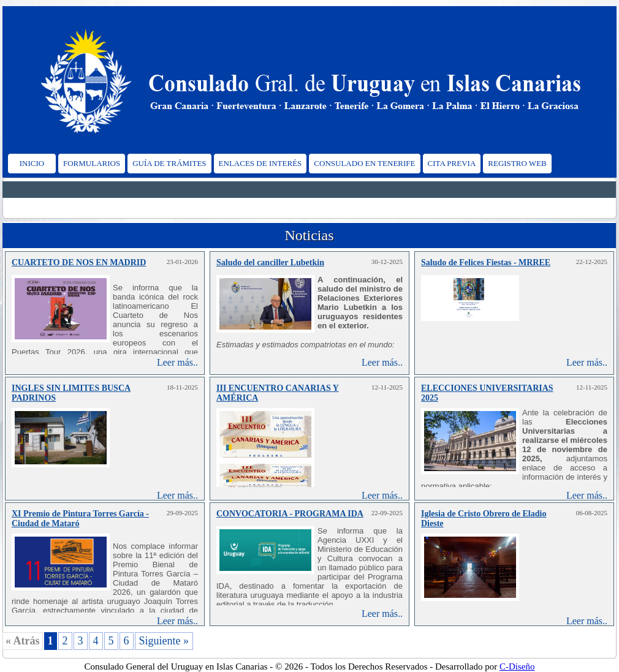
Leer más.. (177, 362)
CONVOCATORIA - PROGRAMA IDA (290, 514)
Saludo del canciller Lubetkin (270, 262)
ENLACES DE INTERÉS (260, 163)
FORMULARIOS (92, 163)
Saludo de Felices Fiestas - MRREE (486, 262)
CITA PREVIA (452, 163)
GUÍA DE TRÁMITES (169, 163)
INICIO (32, 163)
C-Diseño (517, 666)
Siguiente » (164, 641)
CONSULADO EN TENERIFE (364, 163)
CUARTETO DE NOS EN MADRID (79, 262)
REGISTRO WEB (517, 163)
